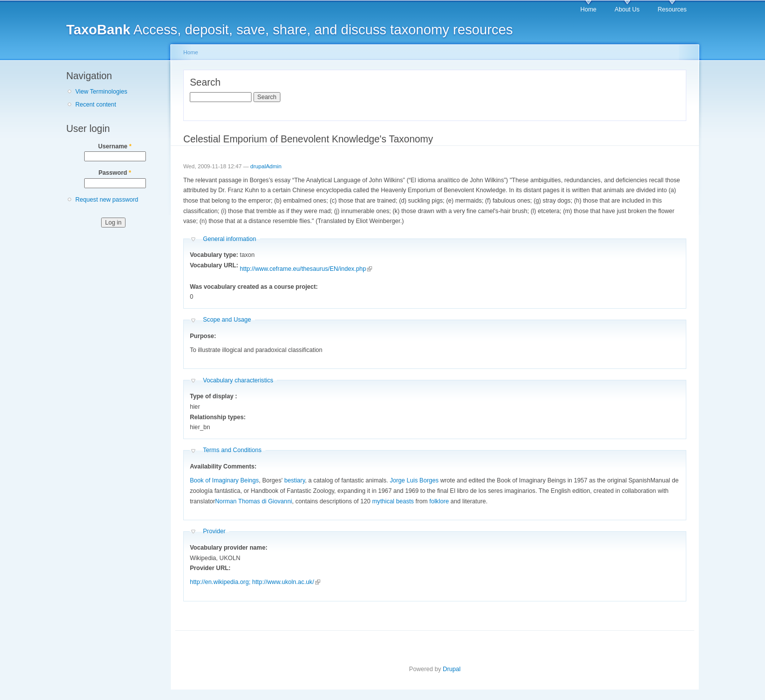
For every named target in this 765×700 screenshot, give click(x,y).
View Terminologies (101, 92)
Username (115, 146)
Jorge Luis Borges (414, 480)
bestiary (295, 480)
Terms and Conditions (232, 450)
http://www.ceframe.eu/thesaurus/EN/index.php (306, 269)
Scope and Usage (227, 320)
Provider (214, 531)
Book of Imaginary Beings (224, 480)
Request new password (107, 200)
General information (229, 239)
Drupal (452, 669)
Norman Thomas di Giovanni (254, 501)
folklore (439, 501)
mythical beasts (393, 501)
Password (115, 173)
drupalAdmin (266, 166)
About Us (627, 9)
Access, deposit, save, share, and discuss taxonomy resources (290, 30)
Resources (672, 9)
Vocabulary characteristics (238, 380)
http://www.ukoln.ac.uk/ (286, 582)
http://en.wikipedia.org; (220, 582)
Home (588, 9)
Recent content (96, 105)
